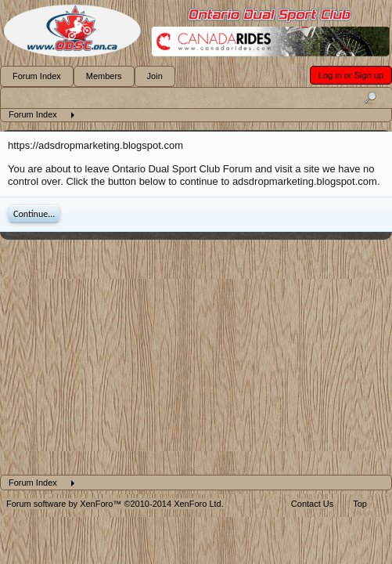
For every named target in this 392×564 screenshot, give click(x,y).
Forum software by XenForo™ (115, 504)
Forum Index (37, 76)
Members (104, 76)
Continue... (34, 214)
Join (155, 76)
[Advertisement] (196, 357)
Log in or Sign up (351, 75)
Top (360, 504)
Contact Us (312, 504)
